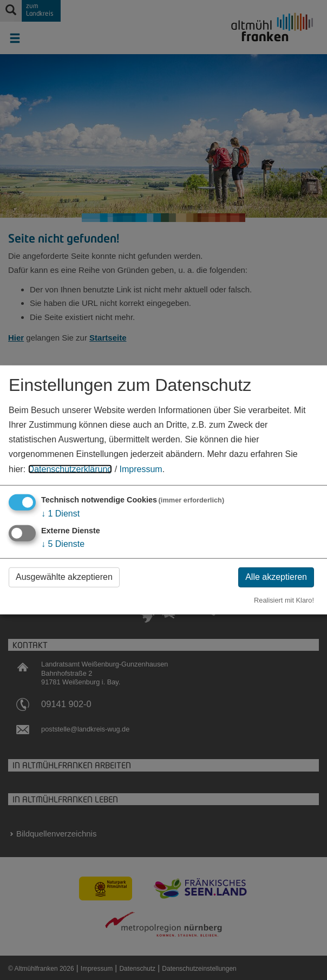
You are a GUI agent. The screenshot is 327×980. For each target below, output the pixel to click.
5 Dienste (63, 544)
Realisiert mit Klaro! (284, 600)
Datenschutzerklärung (70, 469)
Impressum (141, 469)
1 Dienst (60, 513)
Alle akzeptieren (276, 577)
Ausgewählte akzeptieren (64, 577)
